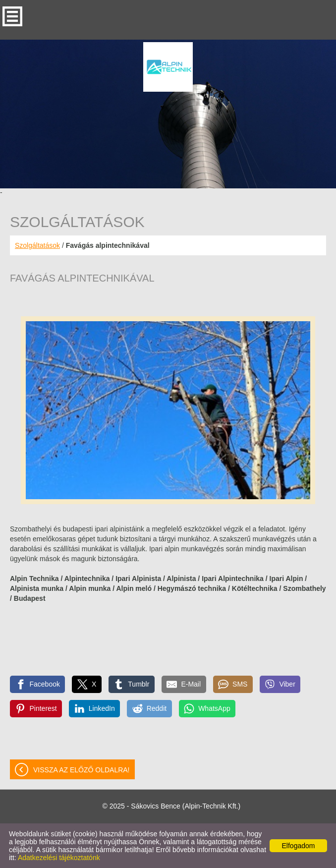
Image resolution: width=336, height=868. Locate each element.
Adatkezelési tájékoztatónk (59, 858)
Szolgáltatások (37, 245)
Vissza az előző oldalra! (82, 770)
